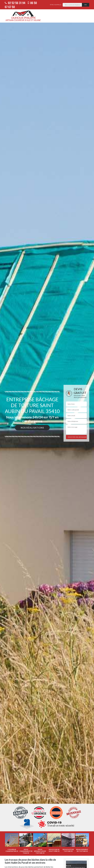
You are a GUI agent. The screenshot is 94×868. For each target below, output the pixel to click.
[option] (12, 843)
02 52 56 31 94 (15, 3)
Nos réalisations (32, 428)
